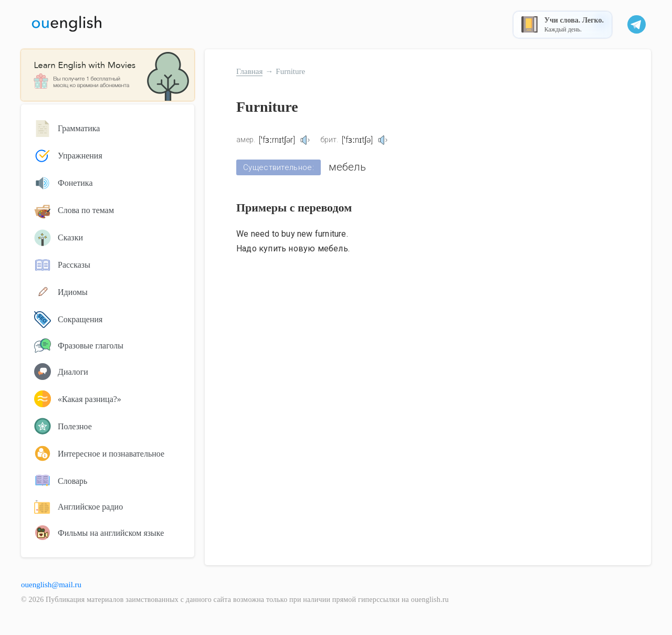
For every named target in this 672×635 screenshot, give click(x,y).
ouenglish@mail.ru (51, 585)
